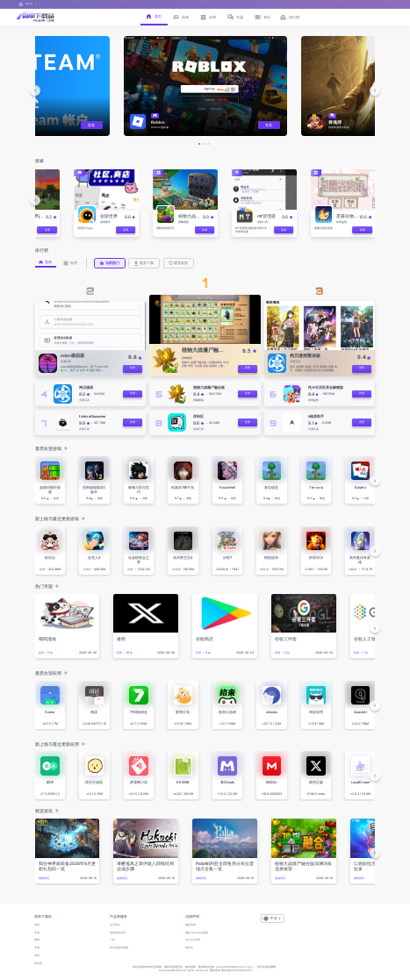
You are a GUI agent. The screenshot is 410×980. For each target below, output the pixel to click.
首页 (37, 925)
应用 (37, 933)
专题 (37, 948)
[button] (35, 90)
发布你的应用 (118, 933)
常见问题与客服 (119, 948)
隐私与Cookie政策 (197, 933)
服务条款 (191, 925)
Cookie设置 (193, 940)
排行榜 (38, 963)
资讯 (37, 955)
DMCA (189, 948)
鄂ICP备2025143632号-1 (237, 970)
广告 (112, 940)
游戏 (37, 940)
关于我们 (115, 925)
